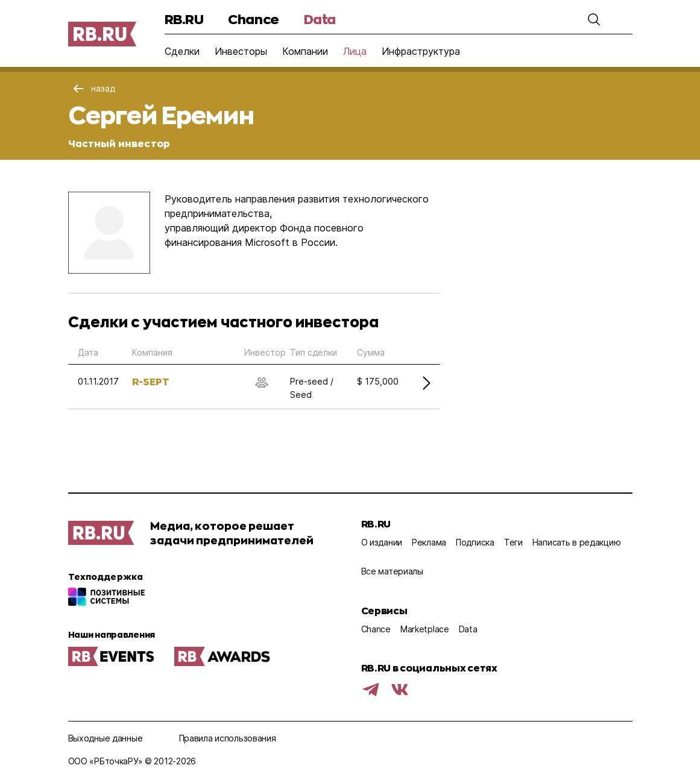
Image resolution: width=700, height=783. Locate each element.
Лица (355, 51)
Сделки (182, 51)
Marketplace (425, 629)
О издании (382, 542)
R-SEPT (151, 381)
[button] (594, 19)
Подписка (475, 542)
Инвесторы (241, 51)
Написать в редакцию (577, 542)
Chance (253, 19)
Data (320, 19)
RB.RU (184, 19)
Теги (513, 542)
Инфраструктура (421, 51)
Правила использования (228, 738)
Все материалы (392, 571)
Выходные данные (106, 738)
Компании (305, 51)
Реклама (429, 542)
